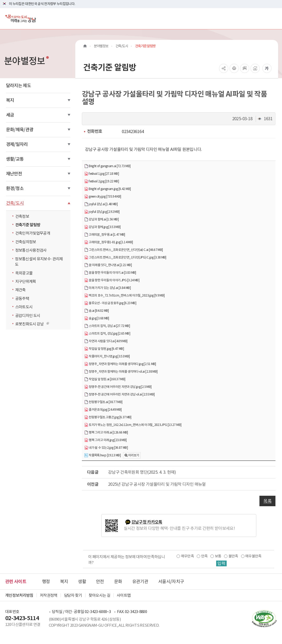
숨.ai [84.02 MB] (97, 311)
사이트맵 (124, 595)
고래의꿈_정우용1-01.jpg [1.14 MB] (108, 242)
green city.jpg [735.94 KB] (103, 197)
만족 (204, 556)
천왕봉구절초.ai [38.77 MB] (103, 402)
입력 (221, 563)
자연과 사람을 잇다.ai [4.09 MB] (106, 341)
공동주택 (22, 299)
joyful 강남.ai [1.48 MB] (101, 204)
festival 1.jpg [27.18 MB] (102, 174)
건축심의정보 (26, 242)
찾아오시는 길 (99, 595)
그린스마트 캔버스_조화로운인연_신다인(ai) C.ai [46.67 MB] (123, 250)
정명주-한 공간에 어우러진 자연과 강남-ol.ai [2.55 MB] (119, 395)
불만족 (233, 556)
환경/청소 (15, 188)
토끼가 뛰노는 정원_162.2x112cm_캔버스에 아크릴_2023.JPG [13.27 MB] (133, 425)
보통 (218, 556)
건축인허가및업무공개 (33, 233)
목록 (267, 501)
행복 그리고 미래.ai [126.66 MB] (106, 433)
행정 (46, 582)
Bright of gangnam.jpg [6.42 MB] (107, 189)
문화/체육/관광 (20, 130)
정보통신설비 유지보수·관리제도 (39, 262)
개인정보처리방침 (19, 595)
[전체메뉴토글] (274, 19)
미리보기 (134, 455)
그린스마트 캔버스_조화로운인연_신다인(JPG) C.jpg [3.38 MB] (125, 258)
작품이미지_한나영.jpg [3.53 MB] (107, 357)
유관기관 (140, 582)
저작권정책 (49, 595)
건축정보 (22, 216)
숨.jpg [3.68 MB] (97, 318)
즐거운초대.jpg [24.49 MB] (103, 410)
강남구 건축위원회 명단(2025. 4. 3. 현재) (142, 472)
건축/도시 (15, 203)
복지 (10, 100)
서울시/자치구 (171, 582)
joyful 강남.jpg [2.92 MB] (102, 212)
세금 (10, 115)
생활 (82, 582)
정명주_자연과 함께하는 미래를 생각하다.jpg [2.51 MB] (120, 364)
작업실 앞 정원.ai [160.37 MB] (105, 379)
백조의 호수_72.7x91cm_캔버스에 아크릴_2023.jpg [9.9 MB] (124, 296)
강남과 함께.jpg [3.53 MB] (102, 227)
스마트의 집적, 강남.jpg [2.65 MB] (107, 334)
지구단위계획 (26, 281)
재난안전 (14, 174)
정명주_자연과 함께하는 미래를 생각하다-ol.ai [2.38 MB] (121, 372)
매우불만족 (253, 556)
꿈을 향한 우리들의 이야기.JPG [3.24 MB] (112, 280)
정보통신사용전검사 (31, 250)
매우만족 (187, 556)
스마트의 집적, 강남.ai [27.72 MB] (107, 326)
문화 (118, 582)
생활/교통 (15, 159)
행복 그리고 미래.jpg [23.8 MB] (105, 440)
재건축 (20, 290)
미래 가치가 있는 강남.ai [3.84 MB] (107, 288)
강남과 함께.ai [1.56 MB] (101, 220)
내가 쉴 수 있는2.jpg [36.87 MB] (106, 448)
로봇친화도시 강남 (31, 324)
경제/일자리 (17, 144)
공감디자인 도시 (28, 316)
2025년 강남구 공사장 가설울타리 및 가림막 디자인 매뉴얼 (157, 484)
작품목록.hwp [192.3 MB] (102, 455)
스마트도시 (24, 307)
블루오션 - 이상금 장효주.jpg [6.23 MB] (110, 303)
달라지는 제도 (18, 86)
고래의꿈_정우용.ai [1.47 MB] (105, 235)
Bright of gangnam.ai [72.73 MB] (107, 166)
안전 (100, 582)
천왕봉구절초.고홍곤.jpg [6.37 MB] (108, 417)
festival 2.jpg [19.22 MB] (102, 181)
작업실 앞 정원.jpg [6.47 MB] (104, 349)
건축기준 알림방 (28, 225)
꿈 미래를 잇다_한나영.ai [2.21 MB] (108, 265)
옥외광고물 (24, 273)
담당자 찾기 (73, 595)
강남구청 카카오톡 (147, 522)
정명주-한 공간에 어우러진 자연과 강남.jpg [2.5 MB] (118, 387)
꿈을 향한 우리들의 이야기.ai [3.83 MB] (110, 273)
